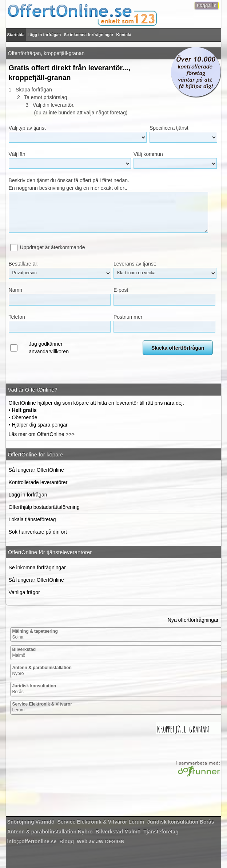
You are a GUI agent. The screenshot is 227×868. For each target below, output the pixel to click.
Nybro (42, 671)
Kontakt (124, 35)
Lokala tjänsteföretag (32, 519)
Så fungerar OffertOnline (36, 470)
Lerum (42, 707)
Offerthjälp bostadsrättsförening (44, 507)
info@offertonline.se (32, 841)
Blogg (67, 841)
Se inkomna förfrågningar (88, 35)
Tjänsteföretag (161, 832)
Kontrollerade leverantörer (38, 482)
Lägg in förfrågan (44, 35)
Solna (35, 634)
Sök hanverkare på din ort (38, 532)
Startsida (16, 35)
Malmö (24, 652)
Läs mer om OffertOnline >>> (42, 434)
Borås (34, 689)
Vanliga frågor (24, 592)
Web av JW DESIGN (101, 841)
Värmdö (31, 822)
